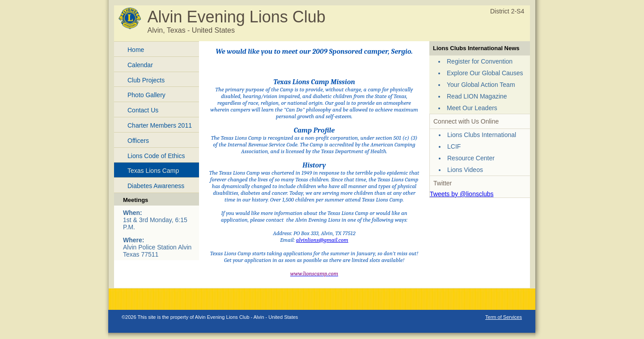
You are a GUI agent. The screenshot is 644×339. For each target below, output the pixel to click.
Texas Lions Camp (153, 171)
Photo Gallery (146, 95)
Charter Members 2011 (160, 125)
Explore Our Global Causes (485, 73)
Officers (138, 141)
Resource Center (471, 158)
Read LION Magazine (477, 96)
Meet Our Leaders (472, 108)
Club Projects (146, 80)
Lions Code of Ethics (156, 156)
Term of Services (504, 317)
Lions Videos (465, 170)
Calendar (140, 65)
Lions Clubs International (482, 135)
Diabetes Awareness (156, 186)
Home (136, 50)
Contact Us (143, 110)
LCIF (454, 146)
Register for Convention (480, 61)
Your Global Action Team (481, 85)
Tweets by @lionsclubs (462, 194)
